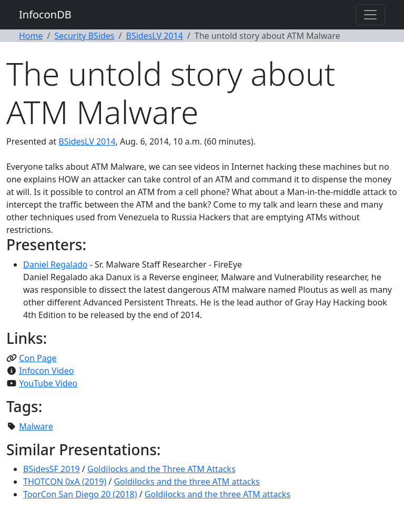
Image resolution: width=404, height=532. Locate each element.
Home (31, 36)
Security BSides (84, 36)
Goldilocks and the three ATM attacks (186, 482)
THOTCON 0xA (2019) (65, 482)
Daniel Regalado (55, 264)
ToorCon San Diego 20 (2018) (80, 494)
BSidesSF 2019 (52, 469)
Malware (36, 426)
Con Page (38, 358)
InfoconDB (45, 14)
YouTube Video (48, 383)
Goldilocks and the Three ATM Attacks (161, 469)
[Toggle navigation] (370, 15)
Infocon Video (46, 371)
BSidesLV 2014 (155, 36)
